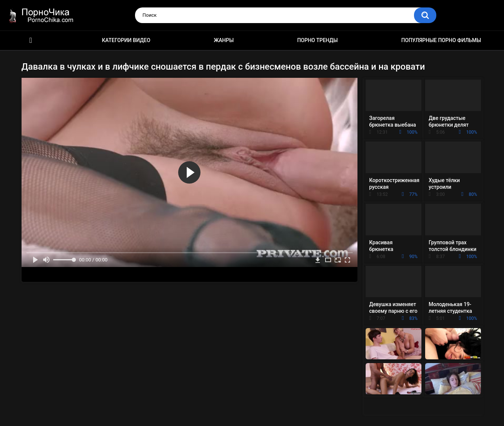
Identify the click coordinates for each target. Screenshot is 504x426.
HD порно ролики (31, 40)
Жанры (224, 40)
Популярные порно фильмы (441, 40)
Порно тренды (317, 40)
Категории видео (126, 40)
